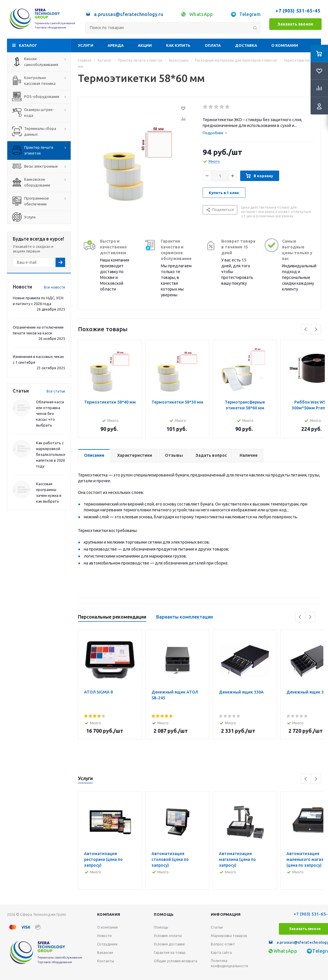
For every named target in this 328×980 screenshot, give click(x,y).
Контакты (106, 961)
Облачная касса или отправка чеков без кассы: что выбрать (50, 413)
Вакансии (105, 953)
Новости (104, 936)
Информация (226, 914)
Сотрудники (107, 944)
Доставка (246, 45)
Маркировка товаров (229, 936)
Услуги (86, 45)
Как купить (178, 45)
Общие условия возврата (175, 961)
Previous (306, 329)
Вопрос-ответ (223, 944)
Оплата (213, 45)
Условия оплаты (168, 936)
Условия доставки (169, 944)
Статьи (217, 927)
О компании (285, 45)
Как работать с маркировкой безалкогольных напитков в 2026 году (51, 454)
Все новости (55, 287)
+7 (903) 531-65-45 (298, 11)
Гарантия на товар (170, 953)
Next (316, 329)
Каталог (28, 45)
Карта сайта (221, 953)
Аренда (116, 45)
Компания (109, 914)
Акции (145, 45)
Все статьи (56, 391)
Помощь (164, 914)
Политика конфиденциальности (229, 963)
